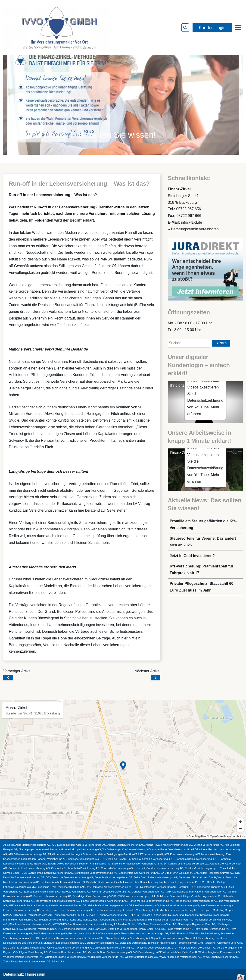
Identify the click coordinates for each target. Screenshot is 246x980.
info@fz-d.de (192, 222)
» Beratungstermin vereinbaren (193, 229)
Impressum (36, 974)
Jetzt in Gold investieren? (192, 556)
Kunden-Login (212, 27)
